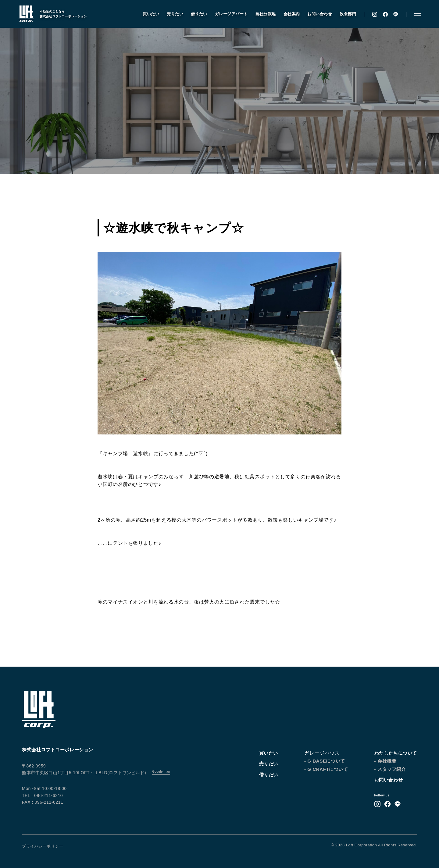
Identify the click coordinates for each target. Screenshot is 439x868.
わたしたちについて (396, 753)
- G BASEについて (325, 761)
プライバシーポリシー (43, 846)
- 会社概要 (385, 761)
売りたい (172, 15)
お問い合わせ (317, 15)
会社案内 (289, 15)
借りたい (196, 15)
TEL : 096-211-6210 (42, 795)
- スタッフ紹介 (390, 769)
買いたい (148, 15)
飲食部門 (345, 15)
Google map (161, 772)
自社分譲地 (263, 15)
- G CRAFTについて (326, 769)
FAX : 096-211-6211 (43, 802)
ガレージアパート (228, 15)
